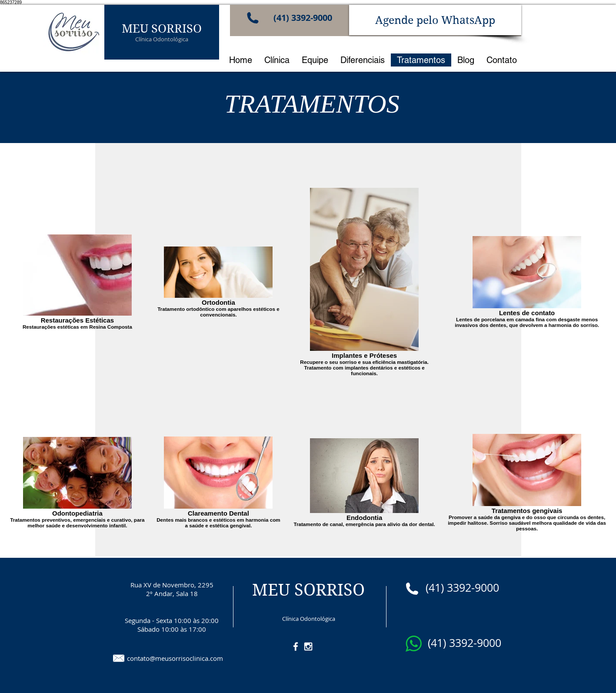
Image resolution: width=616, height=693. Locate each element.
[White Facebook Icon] (296, 646)
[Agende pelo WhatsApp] (435, 20)
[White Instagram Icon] (308, 646)
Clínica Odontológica (162, 39)
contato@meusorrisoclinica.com (175, 658)
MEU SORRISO (162, 28)
